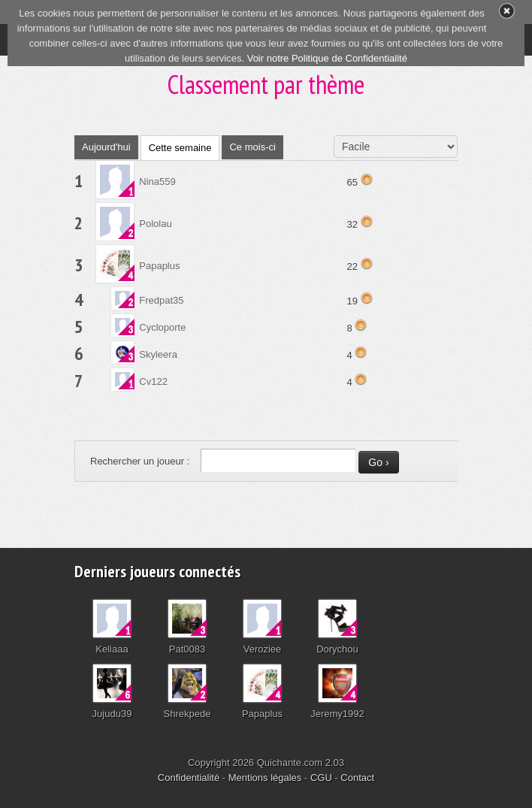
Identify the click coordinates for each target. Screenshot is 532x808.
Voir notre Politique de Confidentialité (327, 58)
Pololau (155, 224)
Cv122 (153, 381)
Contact (357, 778)
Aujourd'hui (106, 147)
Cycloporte (162, 327)
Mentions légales (265, 778)
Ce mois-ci (252, 147)
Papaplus (159, 266)
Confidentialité (189, 778)
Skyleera (158, 354)
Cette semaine (180, 148)
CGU (321, 778)
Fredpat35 (161, 300)
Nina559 (157, 182)
